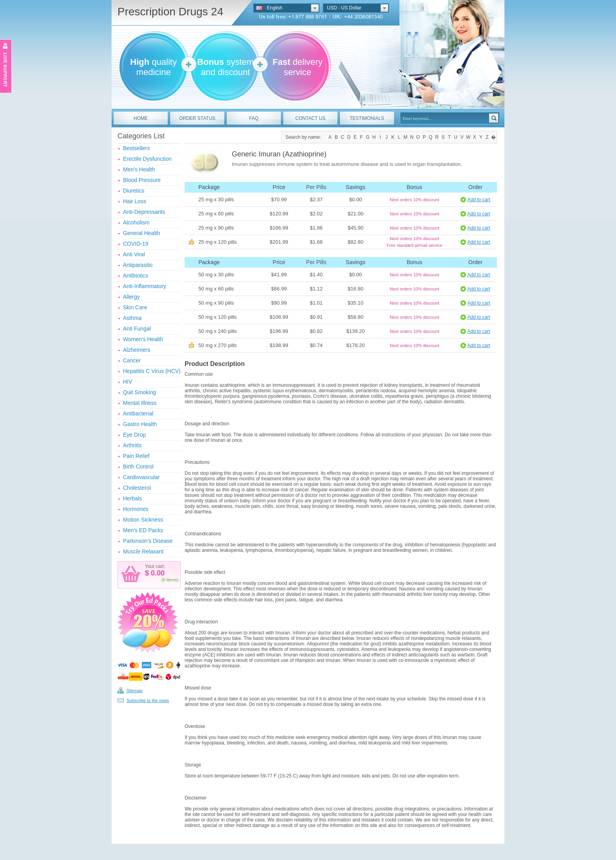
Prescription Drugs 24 (170, 12)
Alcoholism (136, 222)
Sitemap (134, 691)
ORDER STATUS (197, 118)
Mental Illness (140, 403)
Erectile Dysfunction (147, 159)
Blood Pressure (142, 180)
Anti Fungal (137, 329)
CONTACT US (311, 118)
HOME (141, 118)
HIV (127, 382)
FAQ (254, 118)
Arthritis (132, 445)
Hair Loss (135, 201)
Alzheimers (137, 350)
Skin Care (135, 307)
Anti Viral (134, 254)
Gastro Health (140, 424)
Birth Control (138, 467)
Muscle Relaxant (143, 551)
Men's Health (139, 169)
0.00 (157, 573)
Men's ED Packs (143, 530)
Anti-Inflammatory (145, 286)
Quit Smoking (139, 392)
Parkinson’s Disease (148, 541)
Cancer (132, 360)
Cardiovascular (141, 477)
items (172, 580)
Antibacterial (138, 413)
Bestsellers (136, 148)
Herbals (132, 498)
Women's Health (143, 339)
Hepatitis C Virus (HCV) (152, 371)
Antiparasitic (138, 265)
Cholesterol (137, 488)
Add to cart (478, 200)
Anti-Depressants (144, 212)
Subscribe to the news (148, 700)
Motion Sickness (143, 520)
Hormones (136, 509)
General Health (141, 233)
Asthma (132, 318)
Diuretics (134, 191)
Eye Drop (134, 435)
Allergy (131, 297)
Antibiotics (136, 276)
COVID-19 (136, 244)
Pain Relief (136, 456)
